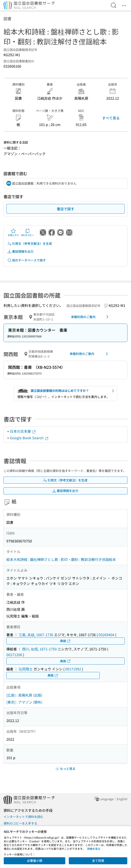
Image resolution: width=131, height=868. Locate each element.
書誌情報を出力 (20, 251)
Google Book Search (29, 438)
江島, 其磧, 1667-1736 (36, 635)
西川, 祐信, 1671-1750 (39, 649)
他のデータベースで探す (27, 260)
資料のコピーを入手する (20, 823)
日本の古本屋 (23, 431)
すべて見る (111, 118)
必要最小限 (35, 861)
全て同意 (98, 861)
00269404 (106, 635)
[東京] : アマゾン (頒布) (24, 702)
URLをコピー (27, 232)
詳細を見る (94, 849)
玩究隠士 (26, 669)
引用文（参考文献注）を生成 (30, 244)
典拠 (65, 641)
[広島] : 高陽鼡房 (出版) (24, 695)
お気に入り (13, 232)
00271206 (14, 655)
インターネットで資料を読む (23, 817)
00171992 (73, 669)
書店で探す (65, 209)
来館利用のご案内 (90, 317)
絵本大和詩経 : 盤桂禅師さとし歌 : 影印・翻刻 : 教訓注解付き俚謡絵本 (61, 559)
